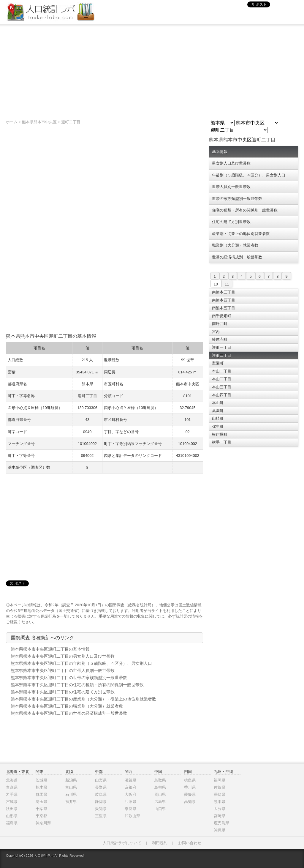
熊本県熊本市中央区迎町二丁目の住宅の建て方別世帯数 (63, 692)
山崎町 (218, 418)
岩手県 (12, 794)
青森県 (12, 787)
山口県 (160, 809)
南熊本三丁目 (224, 292)
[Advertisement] (152, 69)
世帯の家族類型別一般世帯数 (237, 199)
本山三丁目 (222, 387)
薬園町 (218, 411)
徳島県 (190, 780)
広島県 (160, 802)
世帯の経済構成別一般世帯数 (237, 257)
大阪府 (130, 794)
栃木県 (41, 787)
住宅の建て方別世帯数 (231, 222)
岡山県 (160, 794)
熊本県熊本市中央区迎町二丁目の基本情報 (50, 649)
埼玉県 (41, 802)
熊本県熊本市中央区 (39, 122)
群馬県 (41, 794)
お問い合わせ (190, 843)
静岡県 (101, 802)
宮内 (216, 332)
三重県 (101, 816)
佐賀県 (220, 787)
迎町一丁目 (222, 347)
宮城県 (12, 802)
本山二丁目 (222, 379)
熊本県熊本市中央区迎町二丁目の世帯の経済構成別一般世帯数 (69, 713)
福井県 (71, 802)
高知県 (190, 802)
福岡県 (220, 780)
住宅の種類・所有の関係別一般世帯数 (245, 210)
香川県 (190, 787)
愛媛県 (190, 794)
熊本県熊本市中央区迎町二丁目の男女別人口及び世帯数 (63, 656)
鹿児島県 (221, 823)
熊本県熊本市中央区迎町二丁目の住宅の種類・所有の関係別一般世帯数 (77, 685)
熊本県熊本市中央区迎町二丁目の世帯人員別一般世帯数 (63, 670)
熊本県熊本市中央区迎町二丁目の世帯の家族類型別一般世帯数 (69, 678)
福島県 (12, 823)
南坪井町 (220, 324)
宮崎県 (220, 816)
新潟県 (71, 780)
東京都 (41, 816)
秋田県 (12, 809)
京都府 (130, 787)
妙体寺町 (220, 339)
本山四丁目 (222, 395)
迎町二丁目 (71, 122)
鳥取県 (160, 780)
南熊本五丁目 (224, 308)
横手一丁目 (222, 442)
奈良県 (130, 809)
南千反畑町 (222, 316)
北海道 (12, 780)
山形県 (12, 816)
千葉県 (41, 809)
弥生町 (218, 426)
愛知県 (101, 809)
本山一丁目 (222, 371)
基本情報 (220, 152)
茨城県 (41, 780)
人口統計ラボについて (122, 843)
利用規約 (160, 843)
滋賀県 (130, 780)
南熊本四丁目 (224, 300)
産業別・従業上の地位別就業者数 (241, 234)
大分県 (220, 809)
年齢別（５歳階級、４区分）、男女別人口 (249, 175)
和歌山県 (132, 816)
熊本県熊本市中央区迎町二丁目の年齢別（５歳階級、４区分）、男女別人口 (81, 663)
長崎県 (220, 794)
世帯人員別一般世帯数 (231, 187)
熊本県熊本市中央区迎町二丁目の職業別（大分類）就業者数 (67, 706)
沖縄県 (220, 830)
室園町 (218, 363)
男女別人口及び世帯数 (231, 163)
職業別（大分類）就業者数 (235, 245)
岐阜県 (101, 794)
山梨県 (101, 780)
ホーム (12, 122)
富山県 (71, 787)
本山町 (218, 403)
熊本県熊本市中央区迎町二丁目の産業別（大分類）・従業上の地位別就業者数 (83, 699)
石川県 (71, 794)
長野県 (101, 787)
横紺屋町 (220, 434)
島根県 (160, 787)
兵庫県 (130, 802)
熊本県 (220, 802)
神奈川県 (43, 823)
